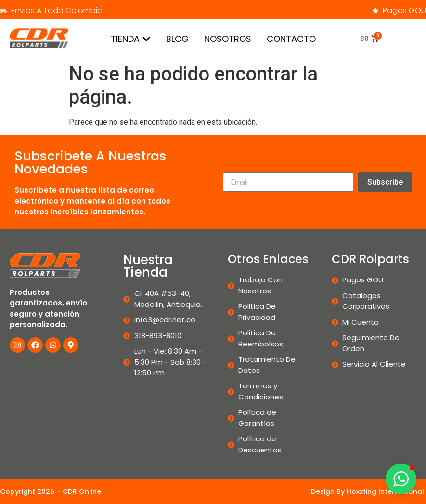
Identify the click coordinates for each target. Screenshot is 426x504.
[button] (401, 479)
